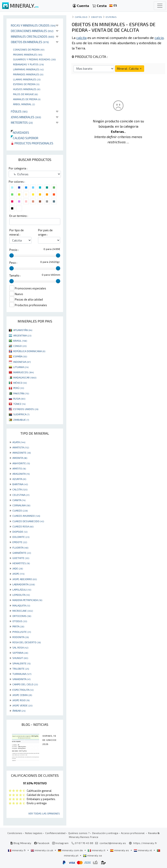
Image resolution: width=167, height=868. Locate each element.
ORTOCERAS (22, 616)
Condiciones (15, 833)
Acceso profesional (133, 833)
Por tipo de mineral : (17, 232)
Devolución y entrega (105, 833)
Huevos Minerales (27, 89)
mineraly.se (93, 855)
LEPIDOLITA (21, 595)
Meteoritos (22, 122)
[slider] (12, 255)
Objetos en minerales (30, 42)
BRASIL (20, 341)
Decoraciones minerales (32, 31)
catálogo (81, 17)
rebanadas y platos (28, 64)
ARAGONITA (21, 474)
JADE (18, 568)
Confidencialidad (55, 833)
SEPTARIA (20, 653)
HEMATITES (21, 563)
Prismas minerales (28, 54)
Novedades (20, 133)
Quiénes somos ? (79, 833)
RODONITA (21, 637)
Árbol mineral (24, 104)
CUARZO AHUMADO (26, 516)
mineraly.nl (143, 850)
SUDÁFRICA (21, 414)
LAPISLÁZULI (22, 589)
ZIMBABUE (21, 420)
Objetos (97, 17)
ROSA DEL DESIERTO (27, 642)
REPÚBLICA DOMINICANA (29, 351)
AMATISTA (21, 447)
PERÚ (19, 388)
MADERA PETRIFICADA (27, 600)
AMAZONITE (22, 453)
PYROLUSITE (22, 632)
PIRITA (18, 626)
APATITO (19, 468)
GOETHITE (21, 558)
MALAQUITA (21, 605)
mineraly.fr (17, 850)
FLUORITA (20, 547)
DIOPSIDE (20, 532)
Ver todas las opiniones (44, 813)
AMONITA (20, 458)
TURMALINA (22, 674)
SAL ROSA (20, 647)
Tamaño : (15, 275)
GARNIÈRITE (22, 553)
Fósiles (19, 111)
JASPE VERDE (22, 705)
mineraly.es (120, 850)
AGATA (19, 442)
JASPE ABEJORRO (25, 579)
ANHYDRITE (21, 463)
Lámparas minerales (28, 69)
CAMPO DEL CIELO (25, 684)
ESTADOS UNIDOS (26, 409)
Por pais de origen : (45, 232)
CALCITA (20, 489)
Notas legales (34, 833)
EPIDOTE (20, 542)
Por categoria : (18, 168)
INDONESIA (22, 362)
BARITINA (20, 484)
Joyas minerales (26, 117)
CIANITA (19, 500)
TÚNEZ (19, 404)
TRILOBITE (21, 669)
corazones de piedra (29, 49)
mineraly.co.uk (42, 850)
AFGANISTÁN (23, 330)
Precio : (14, 250)
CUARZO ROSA (23, 526)
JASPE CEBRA (22, 695)
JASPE (18, 574)
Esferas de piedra (26, 84)
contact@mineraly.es (113, 843)
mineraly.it (97, 850)
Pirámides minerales (28, 74)
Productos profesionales (32, 143)
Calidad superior (25, 138)
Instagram (60, 843)
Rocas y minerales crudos (33, 25)
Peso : (13, 263)
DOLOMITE (21, 537)
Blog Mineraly (21, 843)
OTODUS (20, 621)
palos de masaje (25, 94)
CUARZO (20, 510)
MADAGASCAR (25, 377)
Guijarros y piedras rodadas (34, 59)
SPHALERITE (21, 663)
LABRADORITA (24, 584)
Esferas (111, 17)
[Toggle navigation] (160, 6)
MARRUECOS (23, 372)
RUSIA (19, 399)
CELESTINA (21, 495)
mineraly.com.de (71, 850)
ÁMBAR (19, 711)
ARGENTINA (22, 335)
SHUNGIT (20, 658)
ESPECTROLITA (23, 690)
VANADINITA (21, 679)
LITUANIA (21, 367)
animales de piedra (27, 99)
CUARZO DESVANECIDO (28, 521)
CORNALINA (21, 505)
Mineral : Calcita (130, 68)
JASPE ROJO (21, 700)
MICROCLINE (23, 611)
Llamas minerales (27, 79)
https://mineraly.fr (145, 843)
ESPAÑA (20, 356)
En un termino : (19, 216)
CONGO (20, 346)
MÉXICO (20, 383)
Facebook (42, 843)
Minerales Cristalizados (33, 36)
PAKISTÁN (21, 393)
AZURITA (19, 479)
